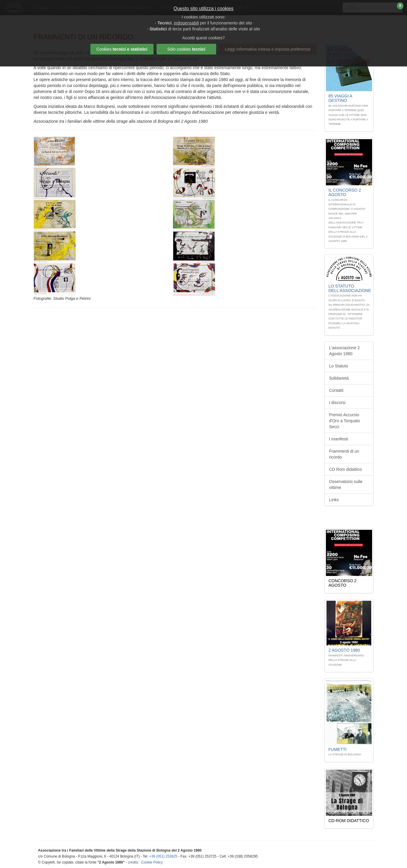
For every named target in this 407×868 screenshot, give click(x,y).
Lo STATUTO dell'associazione (350, 288)
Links (334, 500)
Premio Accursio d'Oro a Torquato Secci (345, 421)
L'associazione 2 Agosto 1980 (345, 351)
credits (133, 862)
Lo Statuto (339, 366)
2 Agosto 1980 (344, 650)
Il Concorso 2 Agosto (345, 192)
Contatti (336, 390)
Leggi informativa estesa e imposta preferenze (268, 49)
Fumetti (338, 749)
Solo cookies (186, 49)
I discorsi (337, 403)
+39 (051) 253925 (163, 856)
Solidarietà (339, 378)
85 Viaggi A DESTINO (340, 98)
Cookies (122, 49)
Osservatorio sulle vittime (346, 485)
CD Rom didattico (346, 469)
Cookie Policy (152, 862)
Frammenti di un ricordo (344, 454)
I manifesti (339, 439)
